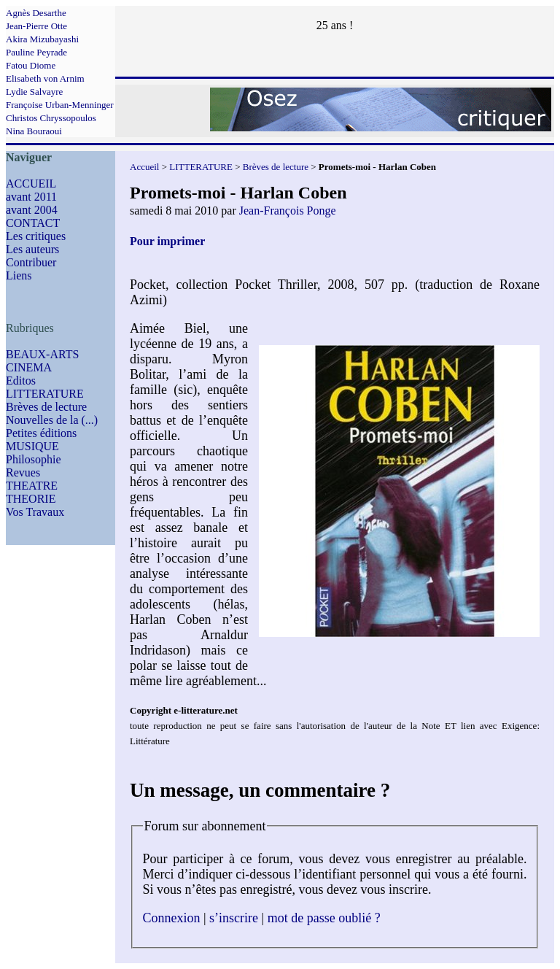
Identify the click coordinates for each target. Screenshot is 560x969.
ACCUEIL (31, 184)
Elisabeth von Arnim (45, 78)
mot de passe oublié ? (324, 918)
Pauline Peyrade (36, 52)
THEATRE (32, 486)
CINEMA (29, 367)
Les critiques (36, 236)
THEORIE (31, 499)
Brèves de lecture (46, 407)
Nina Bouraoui (34, 131)
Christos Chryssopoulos (51, 118)
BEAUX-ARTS (42, 354)
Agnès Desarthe (36, 13)
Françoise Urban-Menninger (60, 105)
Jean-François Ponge (288, 211)
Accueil (144, 167)
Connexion (172, 918)
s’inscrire (234, 918)
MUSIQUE (32, 446)
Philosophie (34, 459)
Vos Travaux (35, 512)
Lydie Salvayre (34, 92)
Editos (21, 381)
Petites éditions (41, 433)
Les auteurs (32, 249)
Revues (23, 472)
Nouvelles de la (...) (52, 420)
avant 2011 (31, 197)
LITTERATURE (45, 394)
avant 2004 (32, 210)
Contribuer (31, 262)
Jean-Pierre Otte (36, 26)
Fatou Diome (31, 65)
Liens (19, 275)
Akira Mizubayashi (42, 39)
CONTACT (33, 223)
